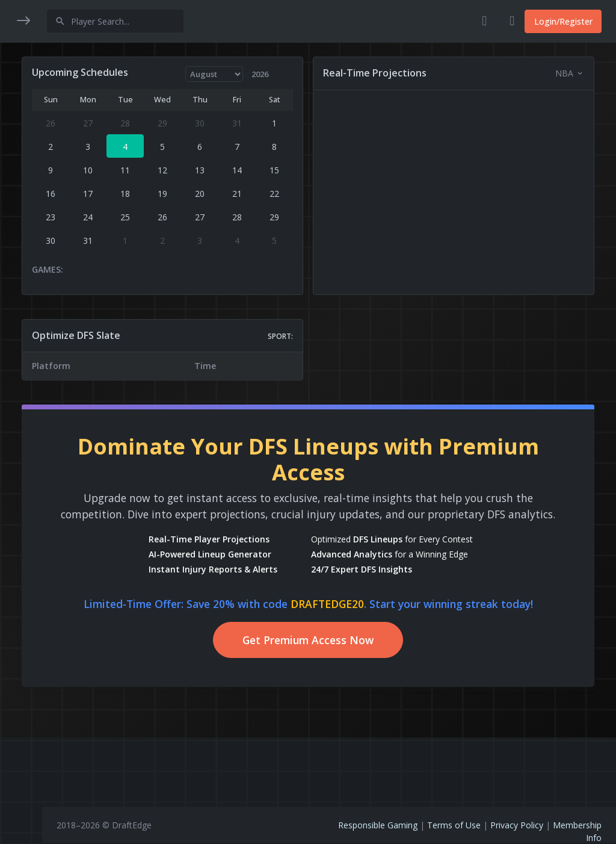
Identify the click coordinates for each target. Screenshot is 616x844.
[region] (21, 414)
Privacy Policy (517, 825)
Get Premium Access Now (329, 656)
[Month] (236, 74)
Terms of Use (454, 825)
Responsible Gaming (378, 825)
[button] (21, 58)
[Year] (286, 74)
